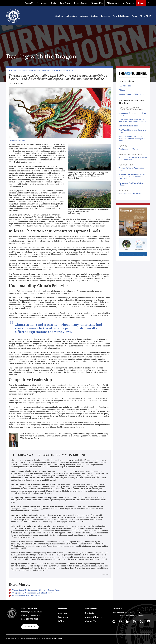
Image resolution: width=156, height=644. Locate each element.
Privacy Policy (57, 639)
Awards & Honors (121, 16)
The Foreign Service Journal (23, 71)
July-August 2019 (43, 71)
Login (54, 3)
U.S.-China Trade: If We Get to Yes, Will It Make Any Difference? (132, 121)
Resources (106, 16)
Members (59, 16)
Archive (124, 90)
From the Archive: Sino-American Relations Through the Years (132, 139)
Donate (141, 3)
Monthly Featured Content (131, 94)
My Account (42, 3)
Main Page (125, 86)
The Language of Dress (128, 149)
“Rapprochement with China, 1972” (26, 596)
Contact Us (29, 3)
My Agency (127, 3)
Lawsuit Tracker (81, 3)
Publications (71, 16)
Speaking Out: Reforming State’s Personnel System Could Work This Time (132, 177)
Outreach (84, 16)
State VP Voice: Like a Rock (130, 194)
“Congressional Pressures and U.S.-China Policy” (32, 593)
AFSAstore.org (113, 3)
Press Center (65, 3)
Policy (134, 16)
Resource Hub (97, 3)
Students (95, 16)
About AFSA (145, 16)
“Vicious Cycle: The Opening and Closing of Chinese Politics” (36, 590)
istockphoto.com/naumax (18, 140)
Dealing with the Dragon (62, 71)
